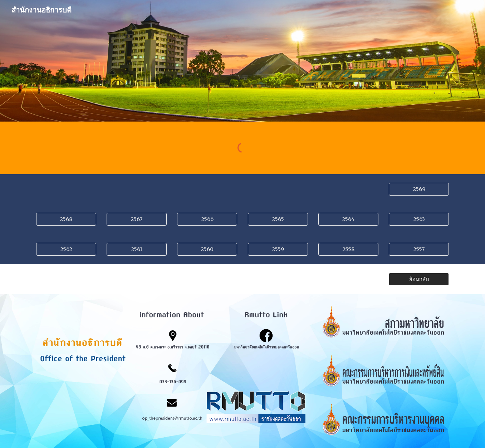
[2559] (278, 249)
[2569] (419, 189)
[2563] (419, 219)
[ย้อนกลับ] (419, 279)
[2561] (137, 249)
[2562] (66, 249)
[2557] (419, 249)
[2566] (207, 219)
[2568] (66, 219)
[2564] (348, 219)
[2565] (278, 219)
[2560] (207, 249)
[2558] (348, 249)
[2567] (137, 219)
